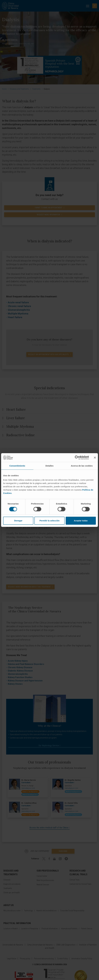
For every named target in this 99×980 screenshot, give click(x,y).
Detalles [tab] (49, 466)
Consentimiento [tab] (17, 466)
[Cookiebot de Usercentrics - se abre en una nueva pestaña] (77, 458)
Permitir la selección (49, 521)
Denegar (18, 521)
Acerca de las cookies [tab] (82, 466)
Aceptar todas (81, 521)
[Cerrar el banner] (95, 458)
